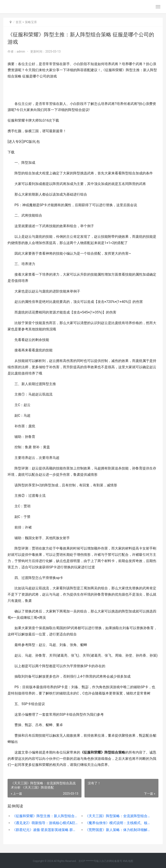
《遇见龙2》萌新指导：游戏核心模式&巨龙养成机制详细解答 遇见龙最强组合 (45, 823)
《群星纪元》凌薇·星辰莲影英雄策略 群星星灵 (45, 830)
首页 (19, 22)
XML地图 (128, 861)
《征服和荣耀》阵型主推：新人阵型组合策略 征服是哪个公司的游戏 (45, 816)
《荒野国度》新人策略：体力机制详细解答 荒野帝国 (118, 830)
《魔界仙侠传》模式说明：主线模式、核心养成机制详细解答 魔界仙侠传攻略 (118, 823)
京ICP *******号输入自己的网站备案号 (100, 861)
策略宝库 (31, 22)
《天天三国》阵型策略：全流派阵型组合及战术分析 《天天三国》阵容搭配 (118, 816)
